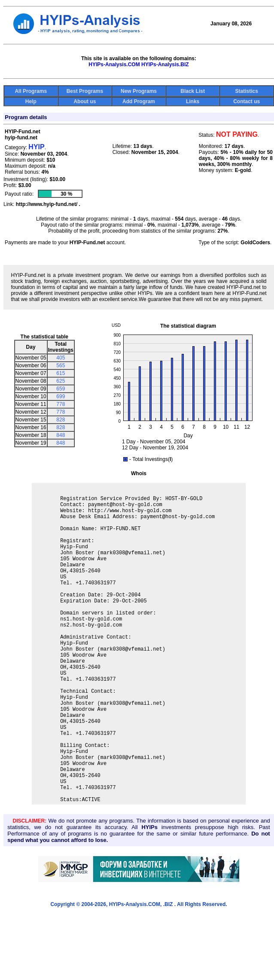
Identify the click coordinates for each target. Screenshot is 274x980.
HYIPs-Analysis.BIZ (165, 65)
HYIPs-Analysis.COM (114, 65)
